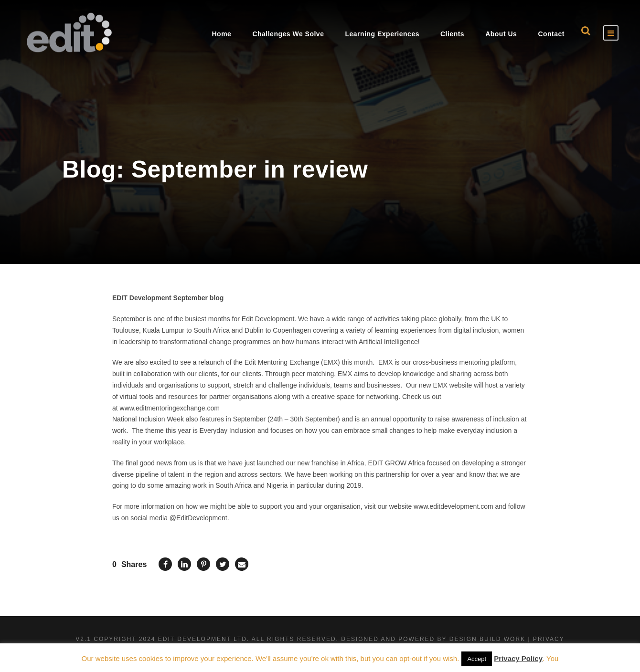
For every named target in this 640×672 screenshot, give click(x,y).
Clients (452, 34)
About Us (501, 34)
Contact (551, 34)
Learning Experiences (382, 34)
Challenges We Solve (288, 34)
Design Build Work (487, 639)
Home (221, 34)
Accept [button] (477, 659)
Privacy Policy (518, 658)
